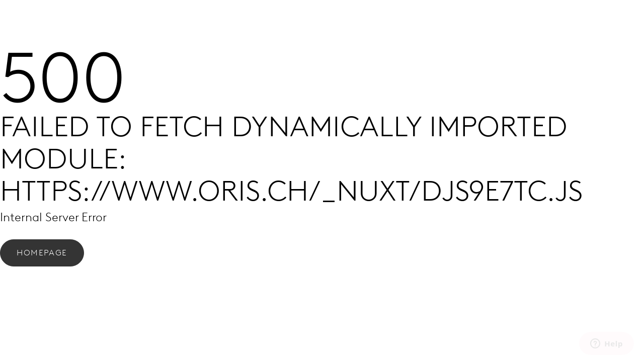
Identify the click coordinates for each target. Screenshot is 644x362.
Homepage (42, 253)
